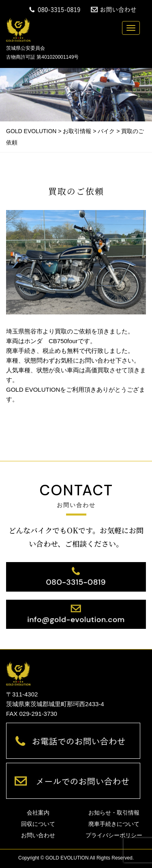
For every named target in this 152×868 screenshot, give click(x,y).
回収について (38, 824)
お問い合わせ (38, 835)
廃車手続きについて (114, 824)
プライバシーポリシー (114, 835)
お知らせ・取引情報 (114, 813)
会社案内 (38, 813)
